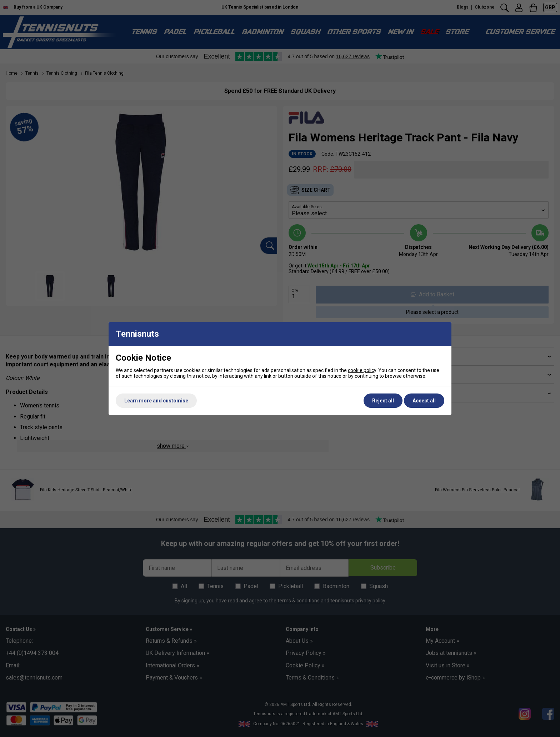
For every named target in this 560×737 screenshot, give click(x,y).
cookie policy (362, 370)
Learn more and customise (156, 401)
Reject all (383, 401)
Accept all (424, 401)
